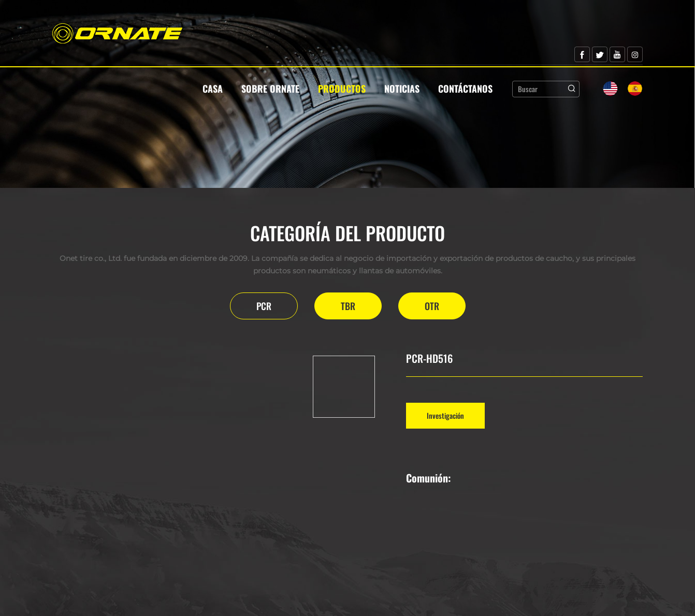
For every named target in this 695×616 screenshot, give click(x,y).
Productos (342, 89)
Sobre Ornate (270, 89)
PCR (264, 306)
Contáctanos (465, 89)
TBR (348, 306)
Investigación (445, 415)
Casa (213, 89)
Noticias (402, 89)
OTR (432, 306)
